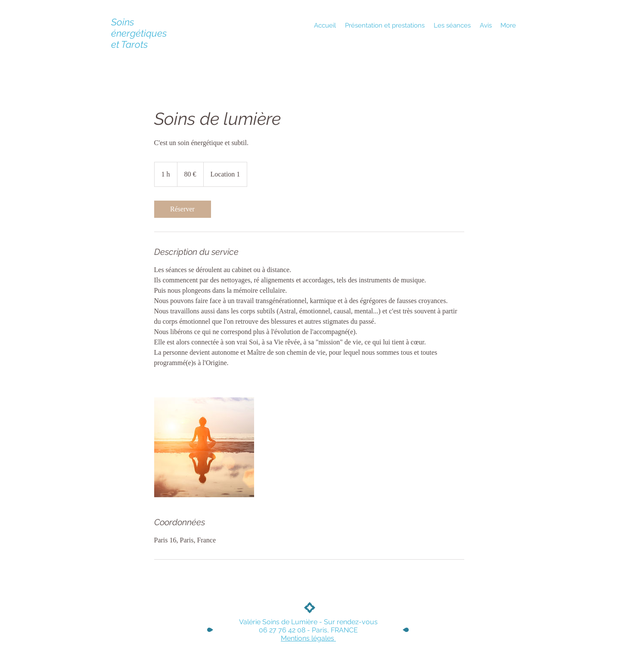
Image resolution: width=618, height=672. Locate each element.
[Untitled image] (204, 447)
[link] (183, 209)
